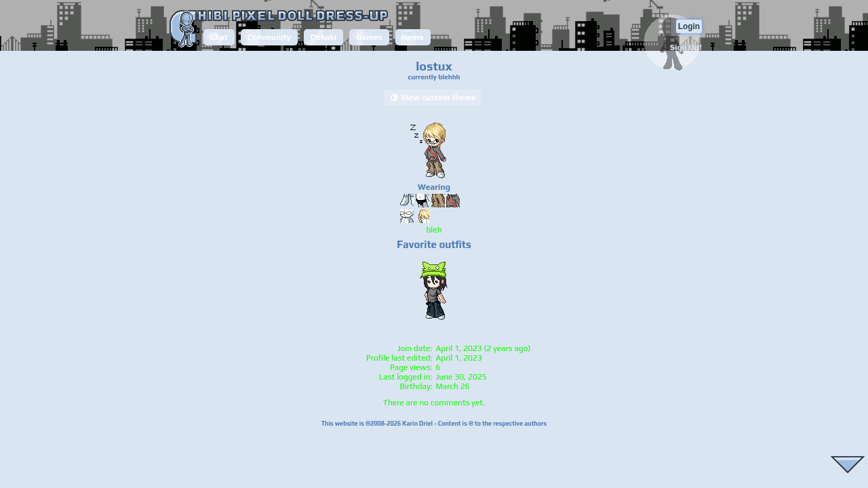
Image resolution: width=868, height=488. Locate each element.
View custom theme (432, 98)
